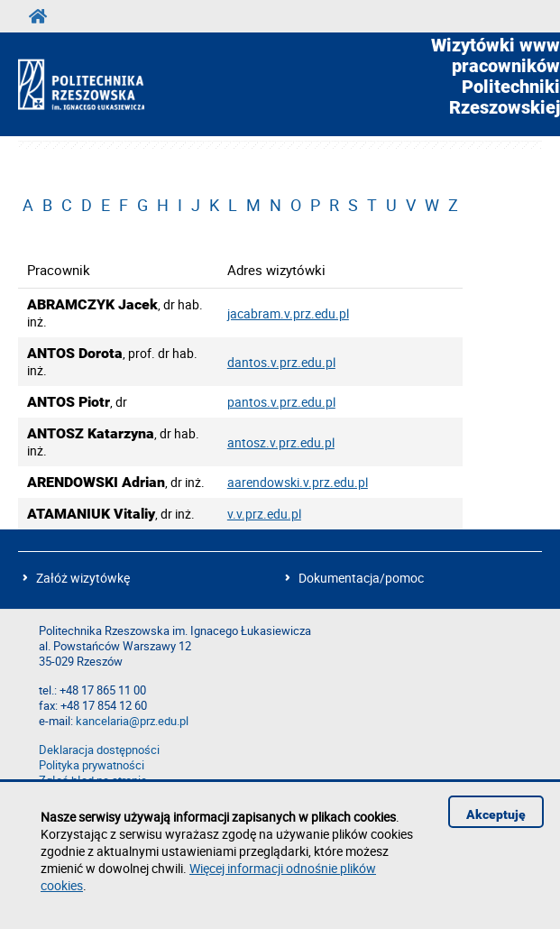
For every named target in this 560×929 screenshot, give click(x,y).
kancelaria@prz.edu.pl (132, 721)
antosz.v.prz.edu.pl (281, 442)
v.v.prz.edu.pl (264, 514)
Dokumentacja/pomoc (361, 578)
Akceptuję (496, 814)
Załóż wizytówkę (83, 578)
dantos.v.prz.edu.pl (281, 362)
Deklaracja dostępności (99, 750)
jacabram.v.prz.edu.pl (288, 313)
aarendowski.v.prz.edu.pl (298, 482)
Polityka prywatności (92, 765)
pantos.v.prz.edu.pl (281, 402)
